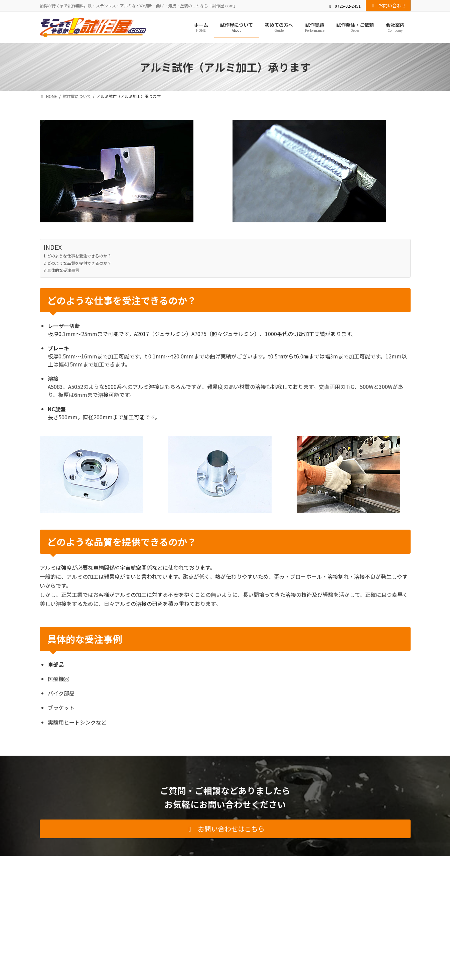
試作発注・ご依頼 (195, 862)
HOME (52, 862)
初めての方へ (124, 862)
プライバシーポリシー (311, 862)
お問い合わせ (388, 5)
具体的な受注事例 (63, 270)
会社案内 (232, 862)
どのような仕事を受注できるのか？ (79, 256)
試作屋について (85, 862)
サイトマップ (356, 862)
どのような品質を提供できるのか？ (79, 263)
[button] (225, 829)
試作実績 (157, 862)
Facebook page (352, 909)
